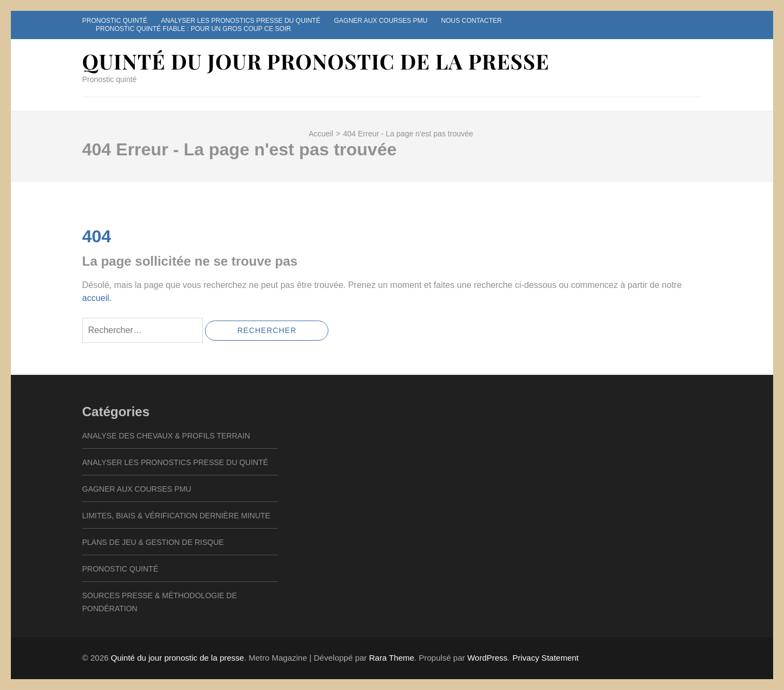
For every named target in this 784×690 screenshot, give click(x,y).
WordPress (487, 658)
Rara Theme (392, 658)
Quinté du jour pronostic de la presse (316, 61)
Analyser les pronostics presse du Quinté (241, 21)
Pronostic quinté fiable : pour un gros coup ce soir (193, 29)
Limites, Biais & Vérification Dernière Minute (176, 516)
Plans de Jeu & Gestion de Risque (153, 542)
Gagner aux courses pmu (381, 21)
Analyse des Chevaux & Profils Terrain (166, 436)
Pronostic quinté (115, 21)
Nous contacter (471, 21)
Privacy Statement (546, 658)
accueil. (97, 298)
